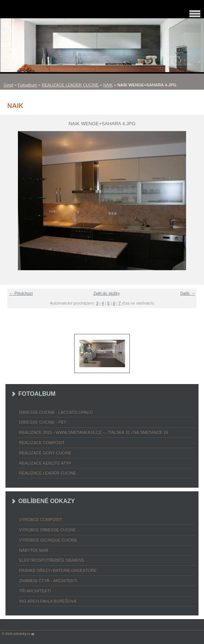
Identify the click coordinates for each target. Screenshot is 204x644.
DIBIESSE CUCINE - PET (43, 422)
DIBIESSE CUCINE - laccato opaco (56, 412)
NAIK (108, 85)
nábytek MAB (34, 550)
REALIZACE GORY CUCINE (45, 453)
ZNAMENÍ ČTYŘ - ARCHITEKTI (48, 581)
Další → (188, 293)
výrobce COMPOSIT (41, 520)
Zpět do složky (106, 293)
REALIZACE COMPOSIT (42, 443)
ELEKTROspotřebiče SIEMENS (52, 560)
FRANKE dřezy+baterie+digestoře (58, 570)
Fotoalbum (28, 85)
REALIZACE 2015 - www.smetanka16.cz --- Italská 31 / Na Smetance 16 (94, 432)
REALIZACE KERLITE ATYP (45, 463)
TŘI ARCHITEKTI (35, 591)
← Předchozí (21, 293)
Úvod (8, 85)
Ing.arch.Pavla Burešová (48, 601)
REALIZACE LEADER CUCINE (70, 85)
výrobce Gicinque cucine (48, 540)
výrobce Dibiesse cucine (47, 530)
